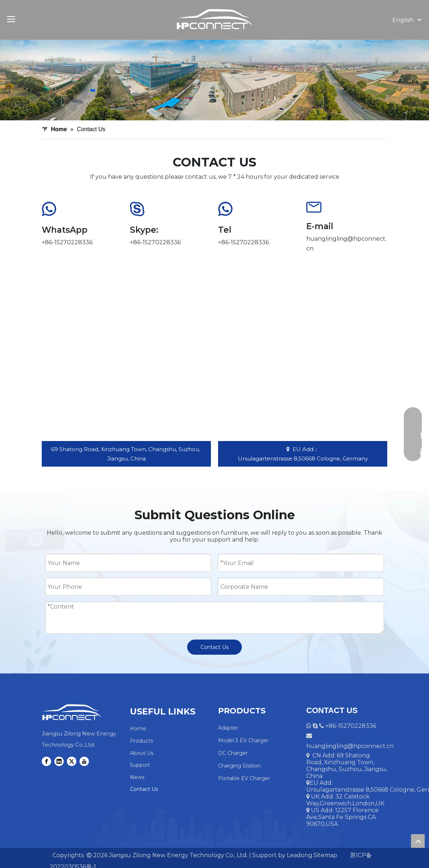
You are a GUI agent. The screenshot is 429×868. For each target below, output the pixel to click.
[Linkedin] (59, 761)
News (137, 777)
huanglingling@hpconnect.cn (350, 746)
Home (138, 729)
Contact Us (214, 647)
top (418, 841)
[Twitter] (72, 761)
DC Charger (233, 753)
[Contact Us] (214, 80)
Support (140, 765)
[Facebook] (46, 761)
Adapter (228, 728)
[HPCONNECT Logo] (71, 712)
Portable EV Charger (244, 778)
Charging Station (239, 766)
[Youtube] (84, 761)
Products (141, 741)
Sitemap (325, 855)
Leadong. (299, 855)
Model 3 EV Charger (243, 740)
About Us (142, 753)
